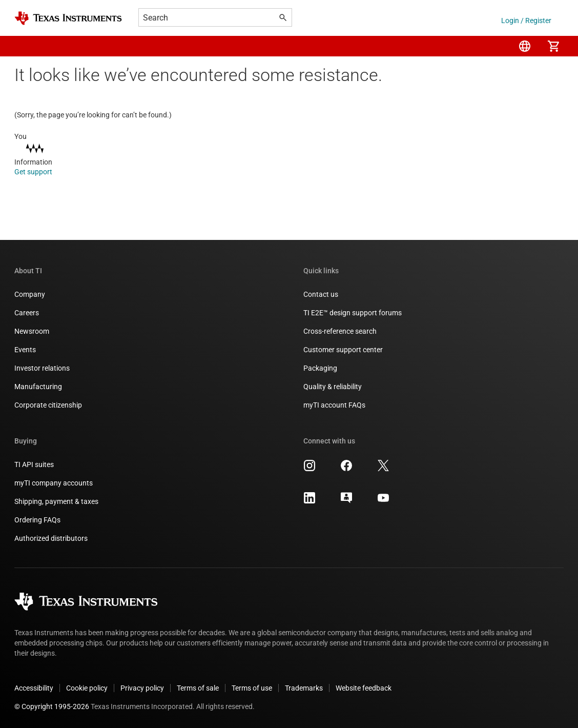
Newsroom (32, 331)
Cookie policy (87, 688)
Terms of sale (198, 688)
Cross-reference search (340, 331)
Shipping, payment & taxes (56, 501)
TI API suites (34, 464)
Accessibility (34, 688)
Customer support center (343, 350)
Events (25, 350)
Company (30, 294)
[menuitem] (525, 46)
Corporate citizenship (48, 405)
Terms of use (252, 688)
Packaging (320, 368)
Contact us (321, 294)
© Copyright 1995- (52, 706)
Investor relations (42, 368)
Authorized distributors (51, 538)
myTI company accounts (54, 483)
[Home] (68, 18)
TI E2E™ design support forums (353, 313)
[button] (25, 46)
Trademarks (304, 688)
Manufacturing (38, 387)
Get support (40, 172)
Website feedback (364, 688)
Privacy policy (142, 688)
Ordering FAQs (37, 520)
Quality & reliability (333, 387)
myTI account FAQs (334, 405)
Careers (27, 313)
